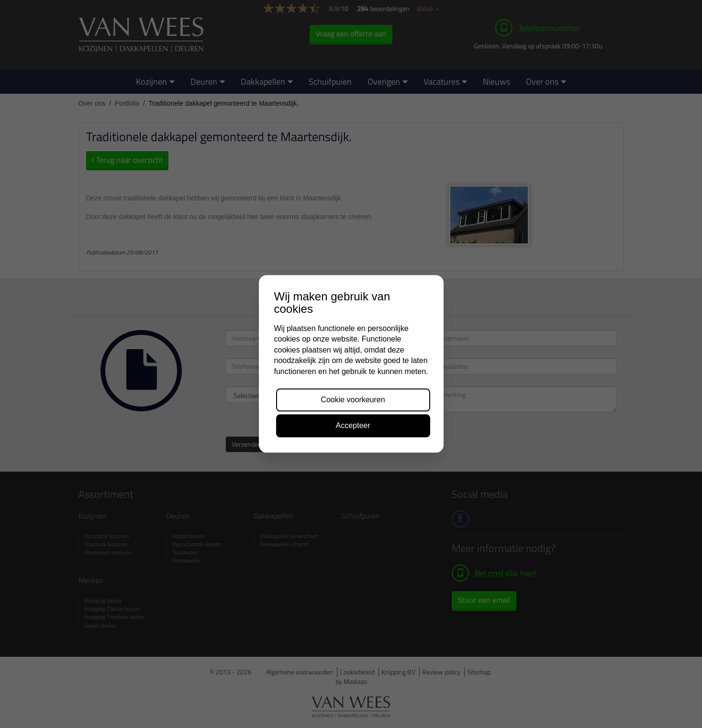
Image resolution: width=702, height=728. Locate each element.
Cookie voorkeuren (353, 400)
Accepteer (353, 426)
